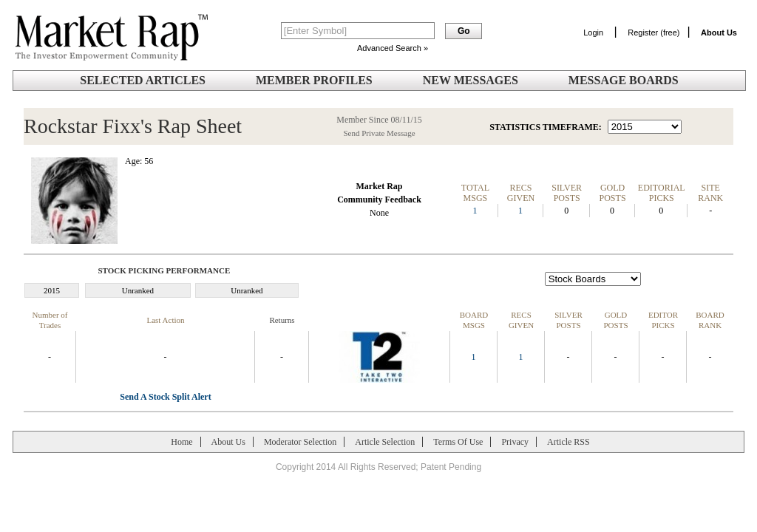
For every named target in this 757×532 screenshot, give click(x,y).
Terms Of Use (458, 442)
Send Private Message (379, 133)
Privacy (515, 442)
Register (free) (654, 33)
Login (593, 33)
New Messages (471, 80)
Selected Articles (143, 80)
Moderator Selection (300, 442)
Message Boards (624, 80)
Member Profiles (314, 80)
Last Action (165, 320)
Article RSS (568, 442)
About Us (228, 442)
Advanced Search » (393, 48)
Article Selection (385, 442)
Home (181, 442)
